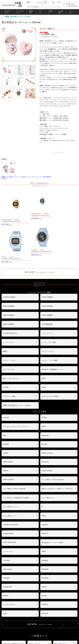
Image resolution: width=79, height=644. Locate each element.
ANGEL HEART (8, 416)
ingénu (44, 380)
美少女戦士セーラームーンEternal (52, 496)
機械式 (5, 305)
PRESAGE (45, 523)
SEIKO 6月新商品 (8, 260)
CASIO (44, 341)
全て (3, 16)
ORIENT (6, 424)
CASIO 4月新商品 (47, 269)
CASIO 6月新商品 (47, 251)
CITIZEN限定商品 (47, 278)
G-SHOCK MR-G (8, 487)
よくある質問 (61, 12)
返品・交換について (61, 598)
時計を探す (39, 625)
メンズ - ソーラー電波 (49, 296)
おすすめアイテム (7, 12)
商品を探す (31, 12)
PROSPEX (6, 532)
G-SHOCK (45, 478)
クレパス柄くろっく (48, 451)
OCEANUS (45, 416)
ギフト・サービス (34, 614)
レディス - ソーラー (9, 314)
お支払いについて (34, 598)
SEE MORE (39, 226)
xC (42, 460)
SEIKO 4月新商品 (8, 278)
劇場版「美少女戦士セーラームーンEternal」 (18, 16)
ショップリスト (71, 12)
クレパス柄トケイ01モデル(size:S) (53, 433)
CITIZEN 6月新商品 (9, 251)
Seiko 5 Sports (8, 523)
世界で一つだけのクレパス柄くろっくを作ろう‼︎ (57, 442)
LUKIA (5, 567)
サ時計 (44, 470)
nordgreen (45, 514)
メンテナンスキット (9, 558)
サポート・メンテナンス (11, 614)
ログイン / (33, 2)
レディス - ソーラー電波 (49, 314)
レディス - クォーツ (48, 305)
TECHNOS (6, 514)
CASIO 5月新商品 (47, 260)
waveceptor (45, 389)
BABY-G (44, 541)
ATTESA (44, 371)
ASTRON (6, 371)
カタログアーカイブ (61, 614)
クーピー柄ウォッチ (9, 470)
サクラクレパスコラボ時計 (50, 350)
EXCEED (6, 398)
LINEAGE (45, 558)
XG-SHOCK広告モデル (10, 287)
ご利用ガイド (51, 12)
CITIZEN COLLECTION (10, 478)
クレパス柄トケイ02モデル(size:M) (14, 442)
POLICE (44, 549)
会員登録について (9, 606)
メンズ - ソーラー (8, 296)
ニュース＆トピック (20, 12)
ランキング (40, 12)
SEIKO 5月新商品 (8, 269)
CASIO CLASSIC (47, 424)
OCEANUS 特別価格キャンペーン (53, 323)
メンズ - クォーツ (47, 287)
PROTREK (45, 532)
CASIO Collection (8, 433)
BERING (6, 549)
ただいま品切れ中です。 (58, 152)
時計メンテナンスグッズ (11, 332)
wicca (5, 389)
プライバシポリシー (61, 606)
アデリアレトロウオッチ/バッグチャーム (16, 380)
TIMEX (44, 505)
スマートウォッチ (9, 323)
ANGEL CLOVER (47, 407)
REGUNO (45, 567)
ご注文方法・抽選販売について (13, 598)
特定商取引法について (36, 606)
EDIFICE (44, 398)
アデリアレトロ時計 (9, 350)
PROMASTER (7, 541)
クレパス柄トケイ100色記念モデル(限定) (16, 451)
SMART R (45, 487)
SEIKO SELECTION (9, 496)
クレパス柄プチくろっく (11, 461)
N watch (5, 407)
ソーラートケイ (8, 505)
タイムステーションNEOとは (69, 625)
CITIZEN (6, 341)
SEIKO (44, 332)
